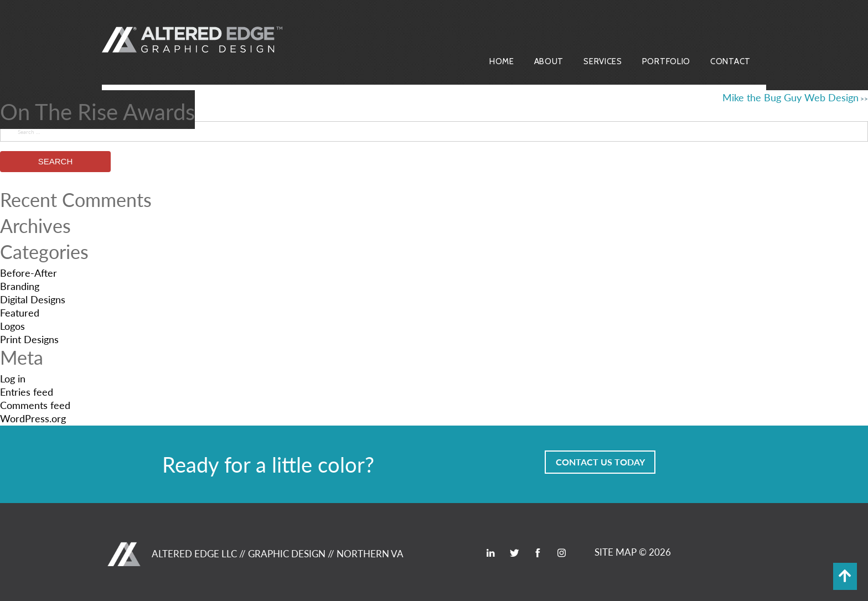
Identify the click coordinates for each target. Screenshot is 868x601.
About (549, 61)
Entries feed (27, 392)
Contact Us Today (600, 462)
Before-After (29, 273)
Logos (12, 326)
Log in (13, 378)
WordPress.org (33, 418)
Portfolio (666, 61)
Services (603, 61)
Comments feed (35, 405)
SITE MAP (616, 552)
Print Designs (29, 339)
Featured (20, 312)
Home (502, 61)
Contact (730, 61)
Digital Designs (33, 299)
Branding (20, 286)
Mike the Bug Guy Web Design (790, 97)
